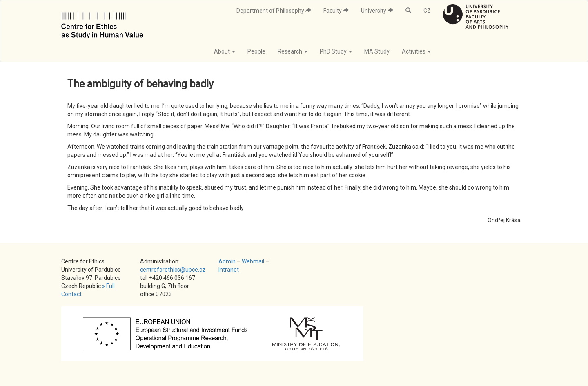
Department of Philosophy (274, 11)
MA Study (377, 51)
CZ (427, 11)
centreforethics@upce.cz (173, 270)
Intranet (229, 270)
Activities (416, 51)
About (225, 51)
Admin (227, 261)
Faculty (336, 11)
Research (293, 51)
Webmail (253, 261)
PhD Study (336, 51)
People (256, 51)
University (377, 11)
